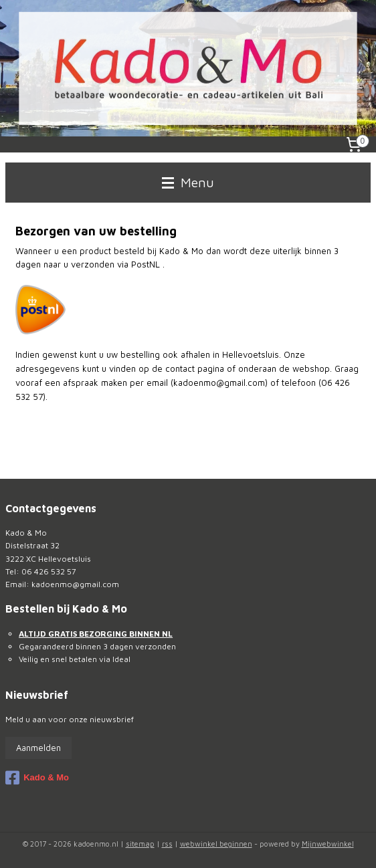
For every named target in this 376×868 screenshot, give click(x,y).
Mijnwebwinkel (328, 844)
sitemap (140, 844)
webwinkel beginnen (216, 844)
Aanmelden (38, 748)
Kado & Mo (37, 778)
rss (167, 844)
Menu (188, 182)
